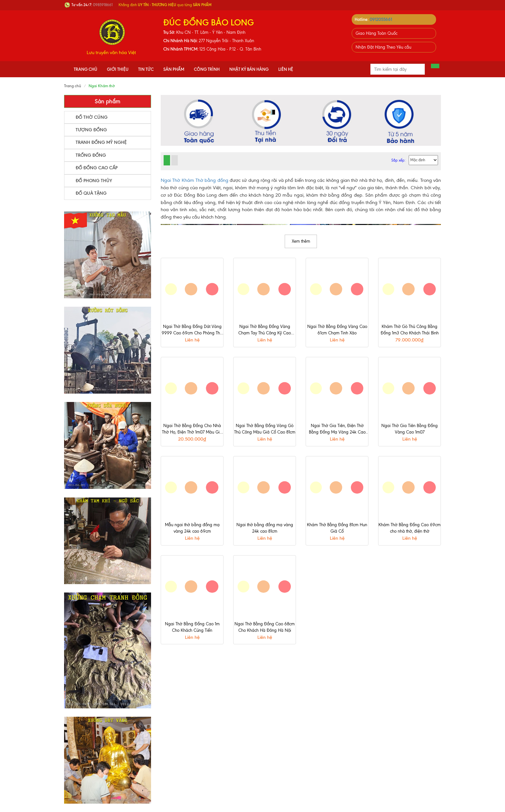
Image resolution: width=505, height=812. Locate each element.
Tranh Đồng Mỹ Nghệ (101, 142)
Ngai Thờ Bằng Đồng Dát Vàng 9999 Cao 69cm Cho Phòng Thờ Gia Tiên (192, 330)
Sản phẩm (174, 69)
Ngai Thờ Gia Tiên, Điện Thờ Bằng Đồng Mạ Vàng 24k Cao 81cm (337, 429)
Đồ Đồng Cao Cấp (97, 168)
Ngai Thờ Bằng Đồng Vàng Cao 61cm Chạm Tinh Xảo (337, 330)
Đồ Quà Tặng (91, 193)
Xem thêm (301, 241)
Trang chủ (86, 69)
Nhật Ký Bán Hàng (249, 69)
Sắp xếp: (398, 160)
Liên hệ (286, 69)
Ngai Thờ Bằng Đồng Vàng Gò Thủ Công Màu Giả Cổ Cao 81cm (265, 429)
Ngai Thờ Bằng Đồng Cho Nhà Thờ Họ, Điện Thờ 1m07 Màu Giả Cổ (192, 429)
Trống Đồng (91, 155)
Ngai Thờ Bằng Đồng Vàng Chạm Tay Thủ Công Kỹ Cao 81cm (265, 330)
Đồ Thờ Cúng (92, 117)
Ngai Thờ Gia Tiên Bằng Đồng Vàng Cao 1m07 (410, 429)
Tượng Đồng (91, 130)
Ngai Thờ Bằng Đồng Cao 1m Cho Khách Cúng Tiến (192, 627)
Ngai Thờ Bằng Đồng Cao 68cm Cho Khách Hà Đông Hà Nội (265, 627)
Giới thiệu (118, 69)
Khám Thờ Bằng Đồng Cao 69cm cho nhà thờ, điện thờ (410, 528)
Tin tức (146, 69)
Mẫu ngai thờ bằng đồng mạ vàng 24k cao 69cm (192, 528)
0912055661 (381, 19)
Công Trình (207, 69)
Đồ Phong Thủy (94, 181)
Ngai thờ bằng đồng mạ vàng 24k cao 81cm (265, 528)
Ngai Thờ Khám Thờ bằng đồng (195, 180)
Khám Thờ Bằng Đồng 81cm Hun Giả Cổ (337, 528)
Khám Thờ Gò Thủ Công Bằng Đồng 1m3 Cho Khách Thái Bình (410, 330)
